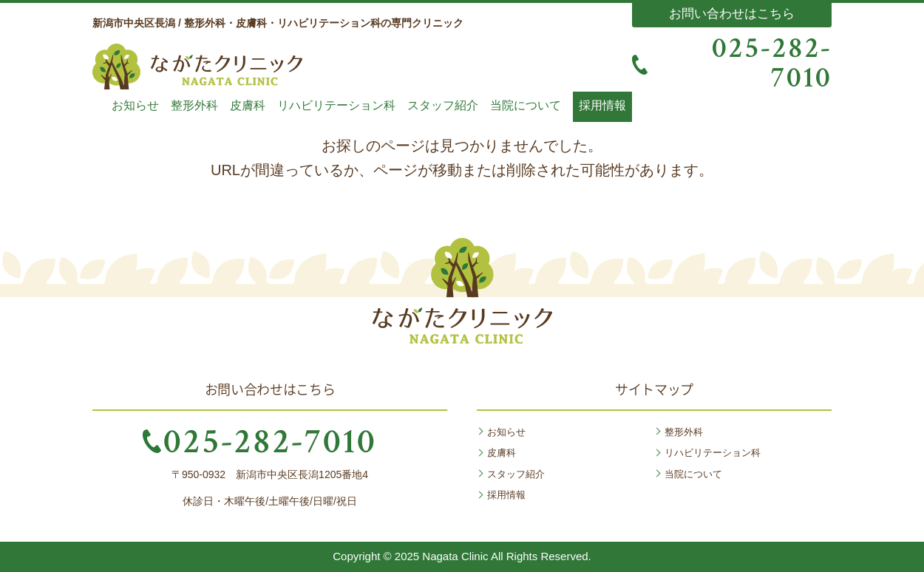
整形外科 (194, 105)
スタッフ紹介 (443, 105)
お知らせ (135, 105)
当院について (526, 105)
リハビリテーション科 (336, 105)
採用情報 (602, 105)
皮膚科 (248, 105)
